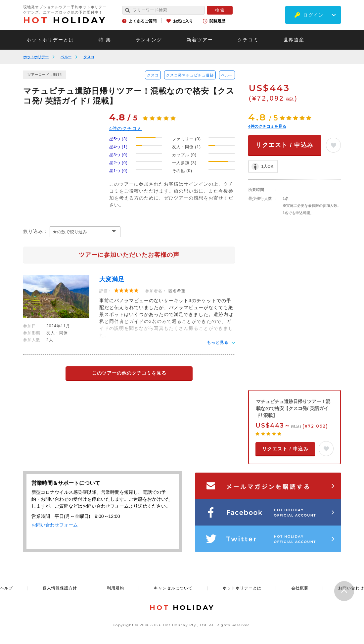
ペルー (66, 57)
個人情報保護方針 (60, 588)
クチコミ (248, 40)
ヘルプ (6, 588)
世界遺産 (294, 40)
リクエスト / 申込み (285, 145)
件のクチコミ (126, 128)
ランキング (149, 40)
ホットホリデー (36, 57)
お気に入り (183, 21)
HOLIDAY (65, 20)
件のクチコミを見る (267, 126)
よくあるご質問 (143, 21)
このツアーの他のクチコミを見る (129, 373)
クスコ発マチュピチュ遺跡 (190, 75)
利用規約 (115, 588)
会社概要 (300, 588)
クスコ (89, 57)
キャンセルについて (173, 588)
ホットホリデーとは (50, 40)
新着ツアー (200, 40)
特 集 (105, 40)
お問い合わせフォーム (55, 525)
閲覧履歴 (217, 21)
